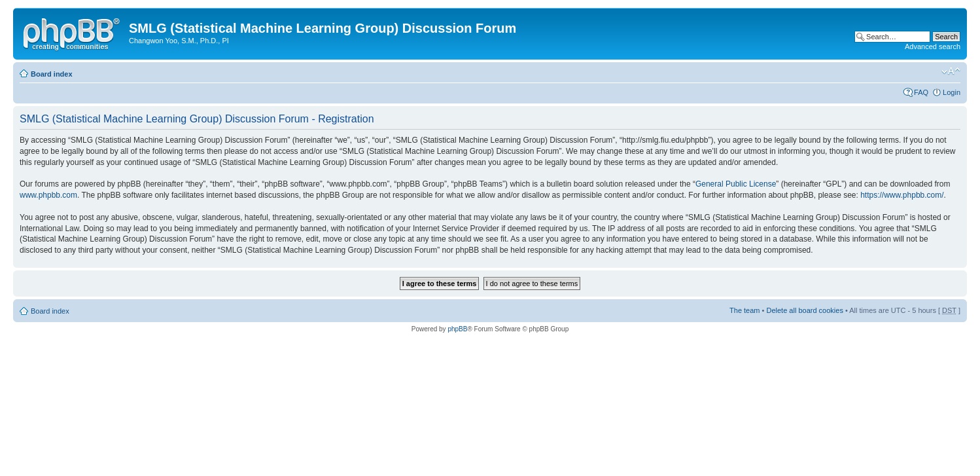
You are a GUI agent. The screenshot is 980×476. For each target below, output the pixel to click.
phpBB (457, 329)
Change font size (951, 71)
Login (952, 92)
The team (744, 310)
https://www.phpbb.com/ (902, 195)
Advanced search (933, 46)
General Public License (736, 184)
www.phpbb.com (48, 195)
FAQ (921, 92)
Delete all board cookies (804, 310)
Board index (52, 74)
